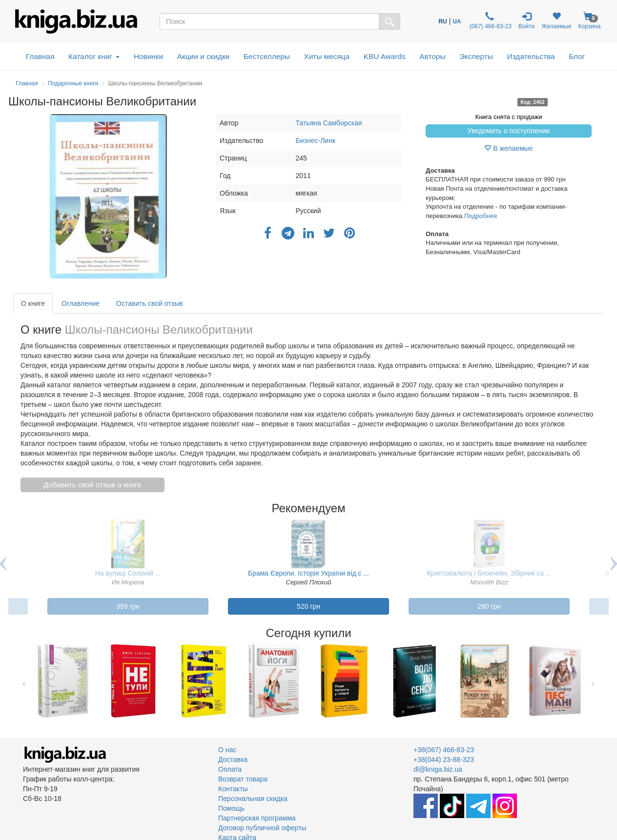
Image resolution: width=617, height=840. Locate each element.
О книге (33, 303)
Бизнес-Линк (316, 140)
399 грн (128, 606)
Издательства (531, 56)
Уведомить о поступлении (509, 131)
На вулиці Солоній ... (128, 573)
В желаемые (508, 148)
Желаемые (557, 21)
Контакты (233, 789)
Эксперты (476, 56)
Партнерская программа (257, 818)
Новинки (148, 56)
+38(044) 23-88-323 (444, 760)
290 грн (489, 606)
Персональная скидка (253, 799)
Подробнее (481, 216)
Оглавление (81, 303)
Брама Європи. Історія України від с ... (308, 573)
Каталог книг (94, 56)
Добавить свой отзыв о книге (93, 485)
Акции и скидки (204, 56)
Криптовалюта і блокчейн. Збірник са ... (489, 573)
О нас (227, 750)
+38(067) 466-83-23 (444, 750)
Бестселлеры (267, 56)
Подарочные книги (73, 83)
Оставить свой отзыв (149, 303)
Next (593, 681)
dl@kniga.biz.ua (438, 769)
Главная (40, 56)
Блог (577, 56)
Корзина (590, 21)
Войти (527, 21)
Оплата (230, 769)
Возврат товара (243, 779)
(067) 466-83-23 (490, 21)
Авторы (432, 56)
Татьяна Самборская (329, 123)
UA (457, 21)
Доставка (233, 760)
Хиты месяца (327, 56)
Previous (24, 681)
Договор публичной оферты (262, 828)
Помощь (231, 808)
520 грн (308, 606)
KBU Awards (385, 56)
